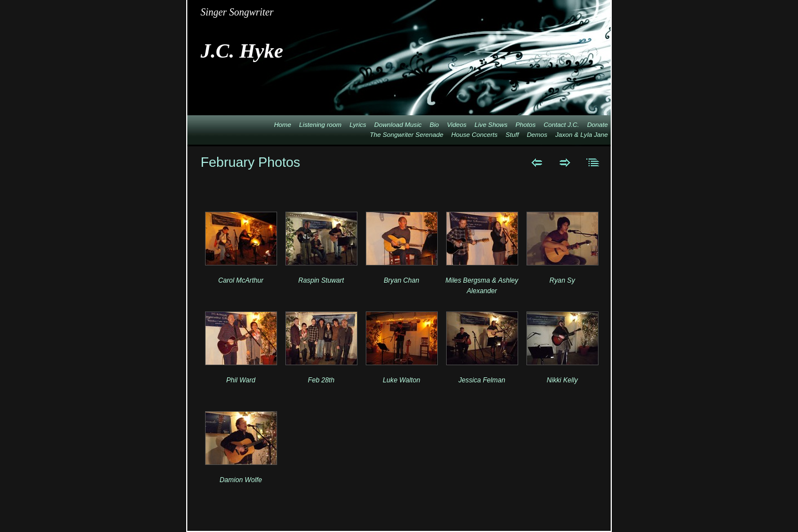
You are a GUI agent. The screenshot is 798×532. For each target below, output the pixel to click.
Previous (537, 162)
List (593, 162)
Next (565, 162)
